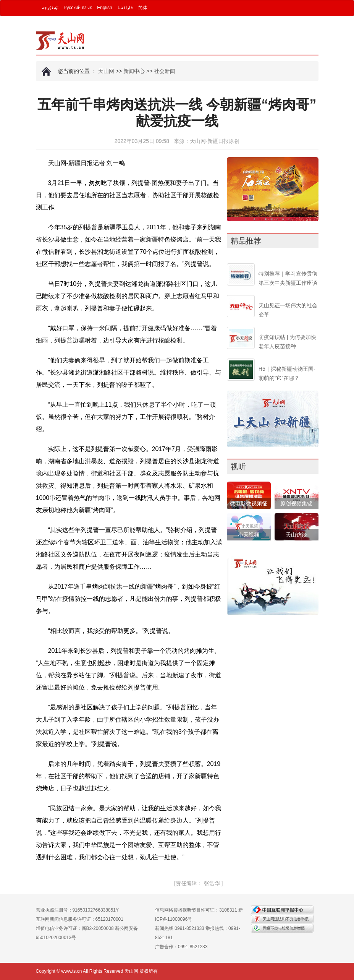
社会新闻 (165, 71)
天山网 (106, 71)
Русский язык (78, 8)
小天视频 (249, 535)
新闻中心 (134, 71)
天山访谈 (296, 535)
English (104, 8)
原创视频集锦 (296, 503)
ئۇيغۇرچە (50, 8)
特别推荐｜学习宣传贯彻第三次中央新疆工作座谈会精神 (288, 283)
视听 (238, 467)
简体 (143, 8)
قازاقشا (125, 8)
